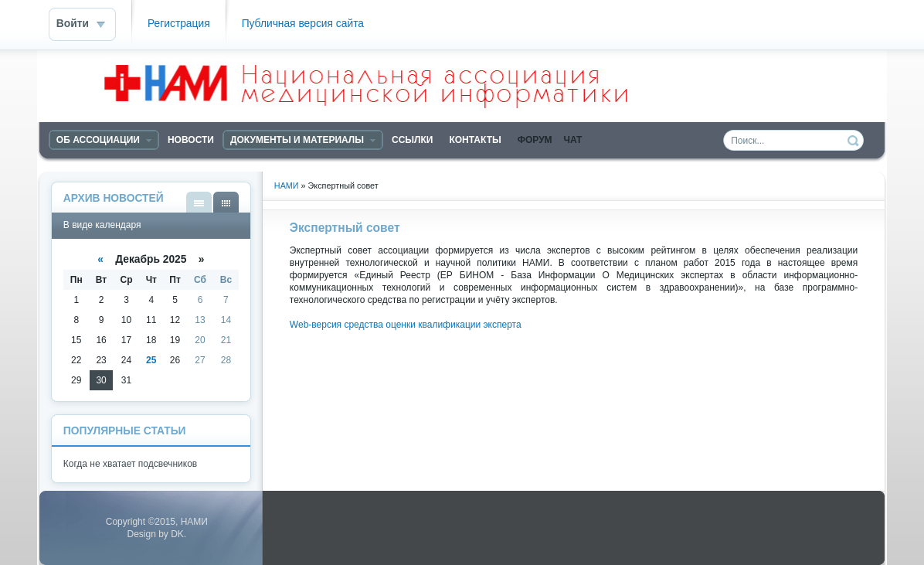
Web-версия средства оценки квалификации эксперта (406, 325)
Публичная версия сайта (303, 24)
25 (151, 360)
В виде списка (199, 202)
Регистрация (179, 24)
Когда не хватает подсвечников (130, 464)
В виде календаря (226, 202)
